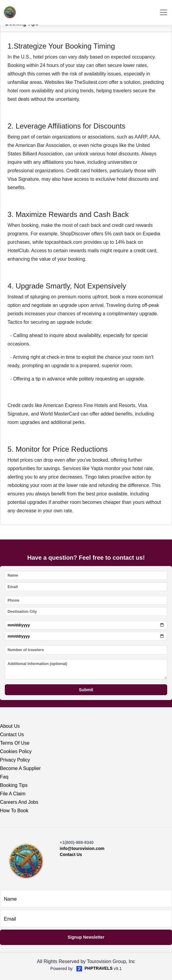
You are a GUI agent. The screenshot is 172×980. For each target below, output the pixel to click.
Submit (86, 690)
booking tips (14, 785)
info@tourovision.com (82, 848)
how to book (14, 811)
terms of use (15, 743)
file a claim (13, 794)
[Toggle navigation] (164, 12)
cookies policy (16, 751)
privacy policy (15, 760)
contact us (12, 735)
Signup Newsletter (86, 937)
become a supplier (20, 768)
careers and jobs (19, 802)
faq (4, 777)
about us (10, 726)
